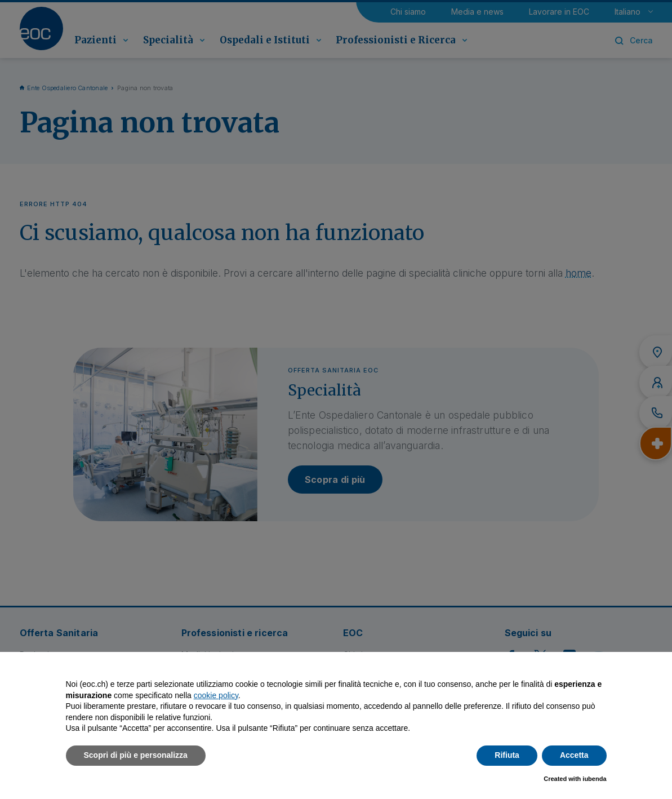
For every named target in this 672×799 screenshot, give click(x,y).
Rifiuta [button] (507, 755)
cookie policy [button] (216, 695)
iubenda (594, 779)
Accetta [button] (574, 755)
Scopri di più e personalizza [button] (136, 755)
